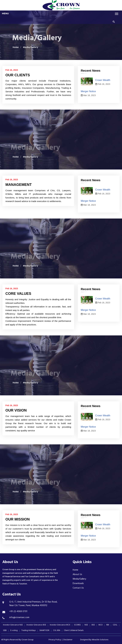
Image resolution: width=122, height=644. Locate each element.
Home (16, 48)
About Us (77, 575)
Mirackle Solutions (100, 640)
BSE (93, 625)
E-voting (14, 631)
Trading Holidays (29, 631)
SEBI (5, 631)
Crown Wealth (103, 80)
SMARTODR (44, 631)
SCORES (77, 625)
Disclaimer (68, 640)
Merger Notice (88, 91)
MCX (101, 625)
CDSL (115, 625)
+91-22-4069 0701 (18, 612)
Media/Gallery (31, 48)
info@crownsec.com (19, 618)
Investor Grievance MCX (60, 625)
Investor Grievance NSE (13, 625)
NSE (86, 625)
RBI (108, 625)
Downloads (78, 584)
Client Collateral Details (74, 631)
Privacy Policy (55, 640)
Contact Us (78, 588)
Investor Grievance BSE (36, 625)
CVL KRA (57, 631)
